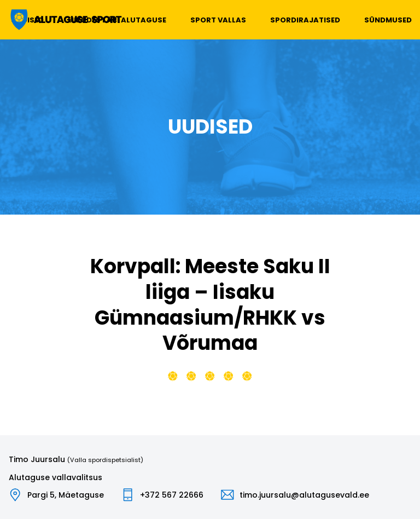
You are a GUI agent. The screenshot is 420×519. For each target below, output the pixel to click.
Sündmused (388, 20)
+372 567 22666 (172, 495)
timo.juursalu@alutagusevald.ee (304, 495)
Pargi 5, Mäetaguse (66, 495)
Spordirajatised (305, 20)
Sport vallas (218, 20)
